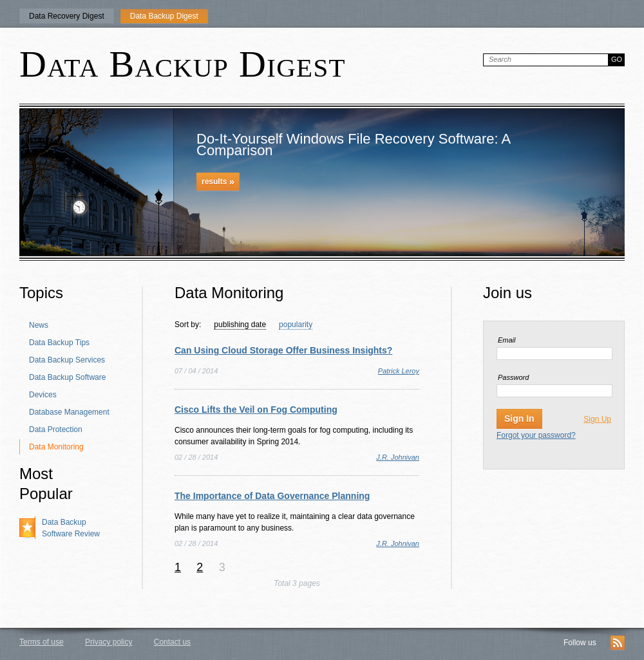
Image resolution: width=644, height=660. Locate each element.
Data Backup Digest (164, 16)
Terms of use (42, 642)
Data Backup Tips (59, 343)
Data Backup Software (67, 377)
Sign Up (597, 419)
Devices (43, 395)
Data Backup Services (67, 360)
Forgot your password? (536, 435)
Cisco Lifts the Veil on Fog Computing (256, 410)
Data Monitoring (56, 447)
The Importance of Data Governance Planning (272, 496)
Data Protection (56, 429)
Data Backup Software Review (71, 528)
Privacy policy (109, 642)
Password (513, 377)
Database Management (69, 412)
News (39, 325)
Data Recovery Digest (67, 16)
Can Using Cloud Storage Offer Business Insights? (283, 350)
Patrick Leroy (399, 371)
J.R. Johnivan (398, 457)
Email (507, 340)
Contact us (172, 642)
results (218, 181)
